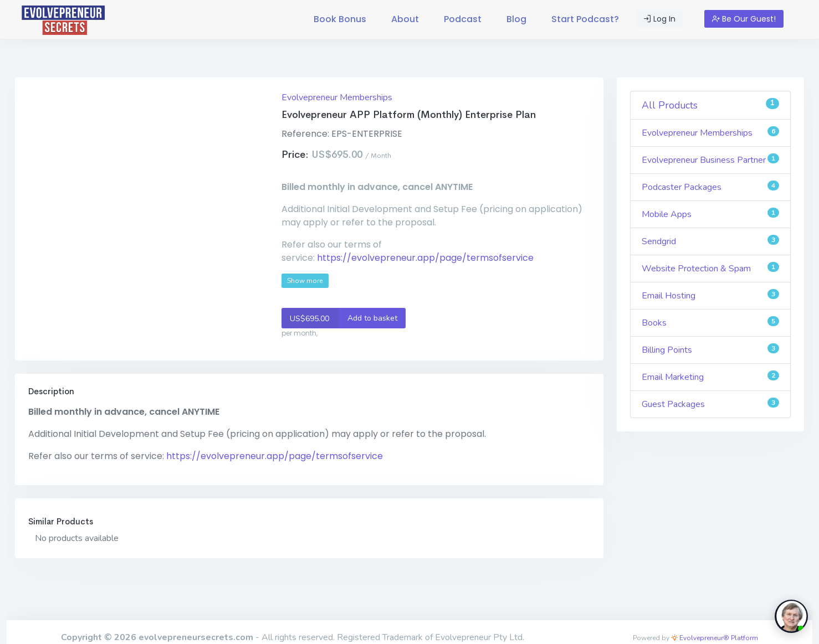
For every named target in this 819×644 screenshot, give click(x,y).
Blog (516, 19)
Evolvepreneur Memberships (337, 97)
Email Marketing (710, 377)
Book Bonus (340, 19)
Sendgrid (710, 241)
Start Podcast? (585, 19)
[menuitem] (340, 19)
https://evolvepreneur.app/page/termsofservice (425, 258)
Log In (659, 19)
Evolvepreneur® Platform (715, 638)
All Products (710, 105)
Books (710, 323)
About (405, 19)
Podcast (463, 19)
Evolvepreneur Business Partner (710, 160)
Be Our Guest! (744, 19)
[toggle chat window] (791, 616)
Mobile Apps (710, 214)
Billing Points (710, 350)
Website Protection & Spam (710, 268)
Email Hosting (710, 295)
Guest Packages (710, 404)
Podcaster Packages (710, 187)
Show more (305, 281)
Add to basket (340, 318)
